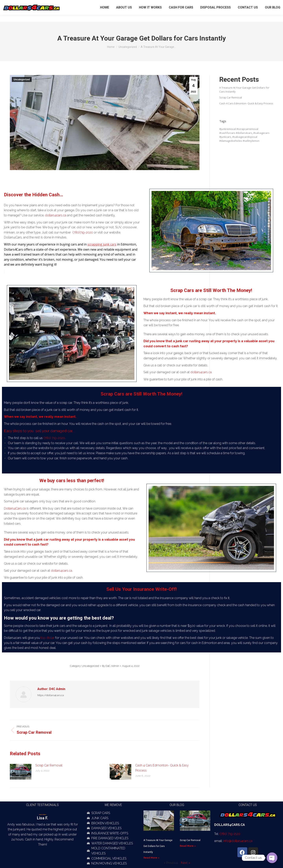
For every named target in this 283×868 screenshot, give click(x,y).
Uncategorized (22, 80)
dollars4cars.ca (56, 215)
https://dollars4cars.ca (51, 695)
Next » (186, 863)
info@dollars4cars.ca (238, 841)
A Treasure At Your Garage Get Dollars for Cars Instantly (158, 846)
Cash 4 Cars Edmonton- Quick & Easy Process (162, 768)
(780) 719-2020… (55, 438)
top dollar (47, 638)
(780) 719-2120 (247, 4)
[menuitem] (105, 14)
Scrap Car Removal (49, 765)
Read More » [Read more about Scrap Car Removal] (188, 846)
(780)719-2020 (83, 232)
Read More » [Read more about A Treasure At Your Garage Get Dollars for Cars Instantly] (151, 858)
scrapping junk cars (102, 244)
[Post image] (21, 772)
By (111, 666)
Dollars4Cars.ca (15, 508)
